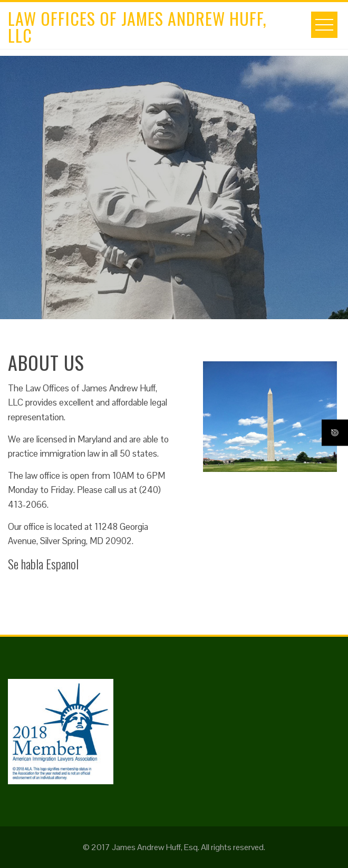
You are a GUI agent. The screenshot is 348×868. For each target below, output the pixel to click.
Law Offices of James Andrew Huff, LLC (137, 27)
